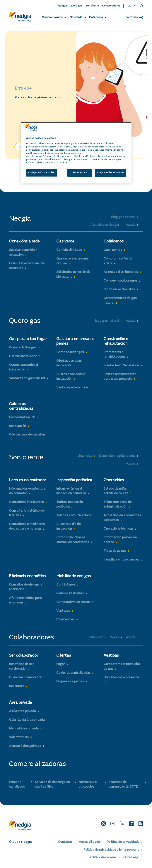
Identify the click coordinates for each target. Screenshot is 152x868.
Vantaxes (63, 611)
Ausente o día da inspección (69, 527)
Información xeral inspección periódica (71, 491)
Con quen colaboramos (121, 281)
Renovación (18, 426)
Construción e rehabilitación (116, 341)
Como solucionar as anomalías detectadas (73, 540)
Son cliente (92, 6)
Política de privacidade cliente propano (111, 850)
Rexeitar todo (80, 173)
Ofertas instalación (23, 356)
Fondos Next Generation (121, 366)
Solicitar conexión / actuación (23, 252)
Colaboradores (111, 6)
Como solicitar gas (23, 348)
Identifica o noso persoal (121, 560)
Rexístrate (17, 686)
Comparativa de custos (73, 602)
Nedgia (62, 6)
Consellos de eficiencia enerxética (26, 587)
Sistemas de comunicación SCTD (123, 785)
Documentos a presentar (122, 678)
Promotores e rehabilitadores (115, 355)
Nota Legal (131, 858)
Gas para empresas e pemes (75, 341)
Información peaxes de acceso (120, 540)
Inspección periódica (74, 480)
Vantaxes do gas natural (27, 378)
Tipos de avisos (115, 551)
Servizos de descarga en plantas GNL (52, 785)
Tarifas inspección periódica (70, 504)
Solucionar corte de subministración (118, 504)
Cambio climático (69, 250)
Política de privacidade (123, 842)
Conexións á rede (52, 17)
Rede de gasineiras (70, 593)
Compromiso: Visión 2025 (118, 261)
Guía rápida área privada (27, 720)
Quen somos (113, 250)
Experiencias (65, 620)
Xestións (111, 656)
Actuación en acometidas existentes (122, 518)
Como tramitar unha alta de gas (122, 667)
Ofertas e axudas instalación (69, 363)
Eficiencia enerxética (28, 576)
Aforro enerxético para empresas (25, 600)
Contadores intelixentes (26, 502)
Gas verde (76, 17)
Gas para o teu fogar (28, 339)
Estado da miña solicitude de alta (116, 491)
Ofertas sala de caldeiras (27, 435)
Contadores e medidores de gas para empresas (27, 527)
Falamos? (96, 638)
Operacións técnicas (118, 529)
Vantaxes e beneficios (72, 388)
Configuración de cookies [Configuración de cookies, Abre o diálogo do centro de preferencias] (42, 173)
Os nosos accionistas (119, 290)
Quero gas (76, 6)
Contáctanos (66, 585)
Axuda (131, 225)
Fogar (61, 664)
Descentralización (22, 418)
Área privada (21, 703)
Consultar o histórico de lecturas (26, 513)
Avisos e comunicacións (74, 516)
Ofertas (64, 656)
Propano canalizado (17, 785)
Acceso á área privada (25, 746)
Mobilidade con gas (74, 576)
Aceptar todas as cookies (111, 173)
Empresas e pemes (70, 682)
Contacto (65, 842)
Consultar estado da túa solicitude (27, 266)
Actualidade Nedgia (105, 225)
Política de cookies (103, 858)
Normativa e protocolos (88, 785)
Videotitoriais (19, 737)
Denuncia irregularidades (117, 456)
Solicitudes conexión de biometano (73, 274)
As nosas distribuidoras (121, 272)
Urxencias (85, 456)
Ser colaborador (24, 656)
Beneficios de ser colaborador (21, 667)
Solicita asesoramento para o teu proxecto (120, 377)
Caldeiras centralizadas (21, 406)
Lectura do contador (28, 480)
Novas (114, 638)
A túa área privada (22, 711)
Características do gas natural (120, 301)
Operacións (114, 480)
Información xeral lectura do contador (27, 491)
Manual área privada (24, 729)
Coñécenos (96, 17)
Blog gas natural (123, 217)
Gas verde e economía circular (72, 261)
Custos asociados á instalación (23, 367)
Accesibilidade (89, 842)
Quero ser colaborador (25, 678)
